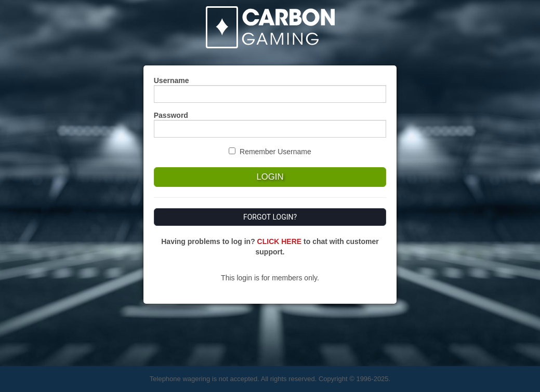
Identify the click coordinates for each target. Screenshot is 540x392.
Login (270, 177)
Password (171, 115)
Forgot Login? (270, 217)
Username (172, 80)
